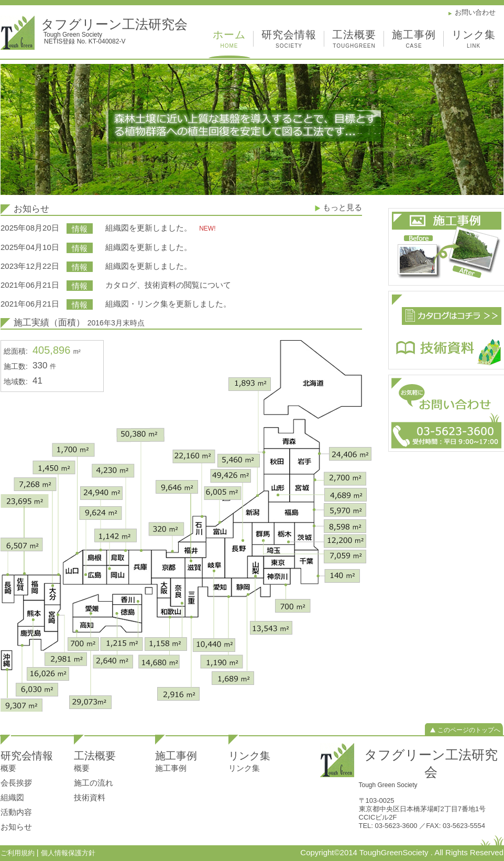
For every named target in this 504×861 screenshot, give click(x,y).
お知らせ (16, 827)
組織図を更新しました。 (150, 228)
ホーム (229, 40)
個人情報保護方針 (68, 853)
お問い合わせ (475, 12)
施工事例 (414, 40)
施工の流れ (94, 783)
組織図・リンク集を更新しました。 (168, 304)
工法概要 (354, 40)
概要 (8, 768)
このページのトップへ (469, 730)
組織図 (12, 797)
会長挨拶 (16, 783)
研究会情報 (289, 40)
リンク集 (474, 40)
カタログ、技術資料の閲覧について (168, 285)
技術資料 (90, 797)
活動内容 (16, 812)
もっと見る (342, 207)
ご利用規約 (19, 853)
